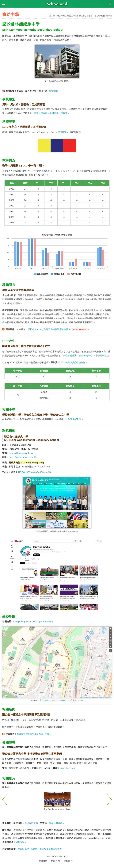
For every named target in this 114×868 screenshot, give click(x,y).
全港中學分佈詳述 (58, 113)
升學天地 (51, 16)
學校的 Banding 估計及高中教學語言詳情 (48, 329)
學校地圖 (53, 91)
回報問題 (20, 842)
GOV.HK (32, 622)
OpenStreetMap (45, 622)
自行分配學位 (86, 356)
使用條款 (43, 861)
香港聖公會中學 (86, 16)
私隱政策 (56, 861)
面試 (41, 734)
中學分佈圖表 (41, 113)
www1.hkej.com (67, 768)
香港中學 (61, 16)
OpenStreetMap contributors (54, 700)
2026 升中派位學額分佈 (74, 363)
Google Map (19, 622)
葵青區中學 (72, 16)
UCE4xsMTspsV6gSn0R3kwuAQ (35, 472)
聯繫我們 (68, 861)
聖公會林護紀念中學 (103, 16)
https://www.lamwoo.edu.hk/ (23, 457)
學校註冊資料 (56, 823)
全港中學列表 (55, 849)
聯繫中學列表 (75, 419)
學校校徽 (62, 132)
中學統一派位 (102, 356)
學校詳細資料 (31, 823)
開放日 (48, 734)
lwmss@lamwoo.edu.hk (21, 453)
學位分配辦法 (70, 356)
